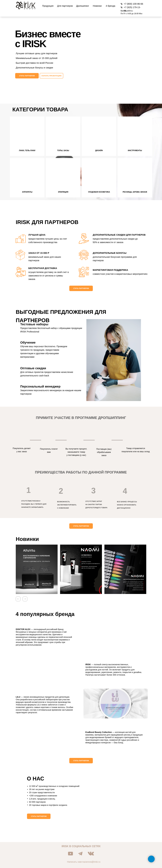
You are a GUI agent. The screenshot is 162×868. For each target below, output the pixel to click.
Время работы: (127, 11)
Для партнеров (65, 6)
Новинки (97, 6)
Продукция (48, 6)
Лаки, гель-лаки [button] (27, 150)
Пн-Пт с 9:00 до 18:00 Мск (131, 14)
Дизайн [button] (99, 150)
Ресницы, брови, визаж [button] (135, 192)
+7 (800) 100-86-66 (133, 4)
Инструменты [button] (135, 150)
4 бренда (110, 6)
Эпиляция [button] (63, 192)
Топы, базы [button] (63, 150)
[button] (27, 76)
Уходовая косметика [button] (99, 192)
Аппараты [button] (27, 192)
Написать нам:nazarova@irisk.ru (84, 862)
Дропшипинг (83, 6)
